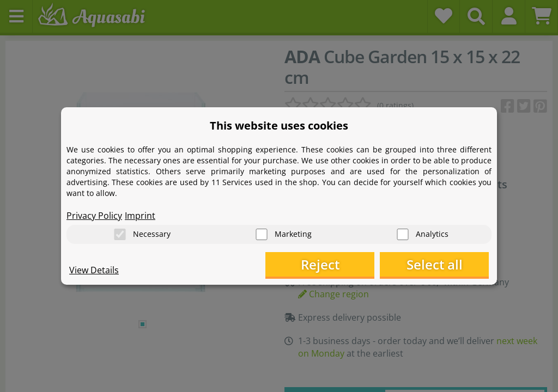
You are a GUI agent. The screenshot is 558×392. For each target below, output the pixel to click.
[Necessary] (120, 234)
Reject (320, 264)
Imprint (140, 216)
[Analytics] (403, 234)
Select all (435, 264)
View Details (94, 270)
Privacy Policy (94, 216)
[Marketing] (262, 234)
